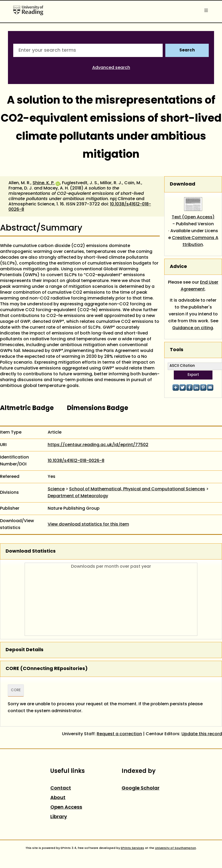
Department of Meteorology (78, 496)
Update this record (202, 734)
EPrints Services (132, 848)
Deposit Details (25, 650)
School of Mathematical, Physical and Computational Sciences (137, 489)
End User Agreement (200, 286)
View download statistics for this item (88, 525)
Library (59, 817)
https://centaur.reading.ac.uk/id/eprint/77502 (98, 445)
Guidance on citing (193, 328)
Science (56, 489)
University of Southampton (176, 848)
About (58, 798)
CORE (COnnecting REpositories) (47, 669)
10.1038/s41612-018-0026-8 (76, 461)
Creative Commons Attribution (195, 241)
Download (183, 184)
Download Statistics (31, 551)
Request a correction (119, 734)
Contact (61, 788)
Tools (177, 350)
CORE (16, 690)
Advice (178, 267)
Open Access (66, 807)
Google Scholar (141, 788)
